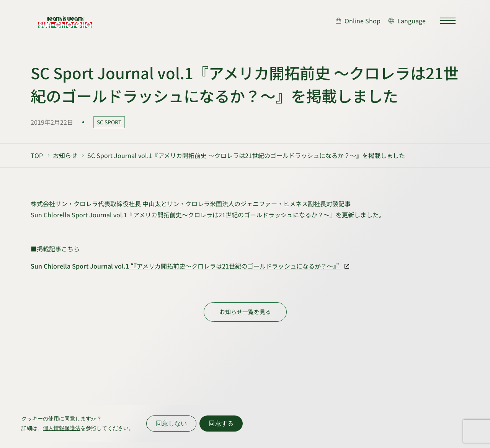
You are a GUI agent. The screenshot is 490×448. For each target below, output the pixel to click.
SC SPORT (109, 122)
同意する (221, 423)
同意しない (171, 423)
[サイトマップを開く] (448, 21)
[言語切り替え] (407, 21)
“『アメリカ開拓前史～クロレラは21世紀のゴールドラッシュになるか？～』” (235, 266)
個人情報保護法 (62, 428)
